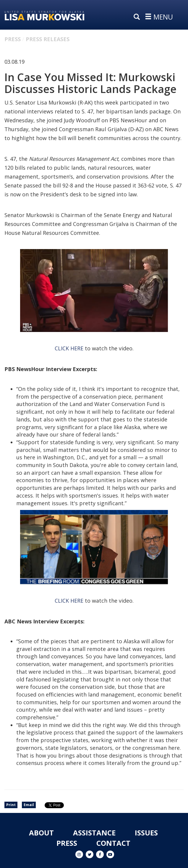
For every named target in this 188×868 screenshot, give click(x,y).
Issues (146, 833)
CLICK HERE (69, 348)
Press (13, 39)
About (41, 833)
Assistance (94, 833)
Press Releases (48, 39)
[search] (138, 17)
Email (29, 805)
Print (11, 805)
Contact (113, 843)
